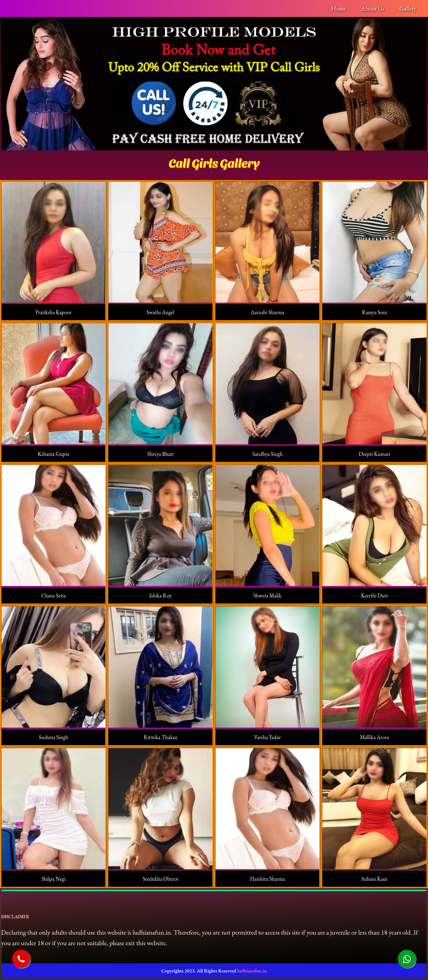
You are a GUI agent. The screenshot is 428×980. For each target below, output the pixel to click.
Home (339, 8)
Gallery (408, 8)
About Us (373, 8)
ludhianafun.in (252, 971)
